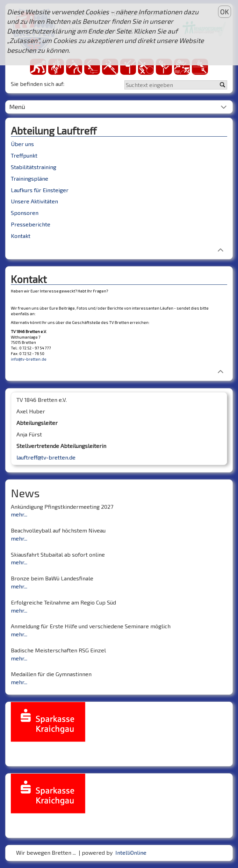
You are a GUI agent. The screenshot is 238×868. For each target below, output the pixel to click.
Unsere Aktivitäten (34, 201)
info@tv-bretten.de (29, 359)
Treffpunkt (24, 155)
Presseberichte (31, 224)
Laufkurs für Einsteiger (40, 190)
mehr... (19, 514)
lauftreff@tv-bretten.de (46, 457)
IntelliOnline (131, 852)
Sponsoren (25, 213)
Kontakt (21, 236)
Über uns (22, 144)
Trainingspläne (30, 178)
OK (225, 12)
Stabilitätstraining (34, 167)
